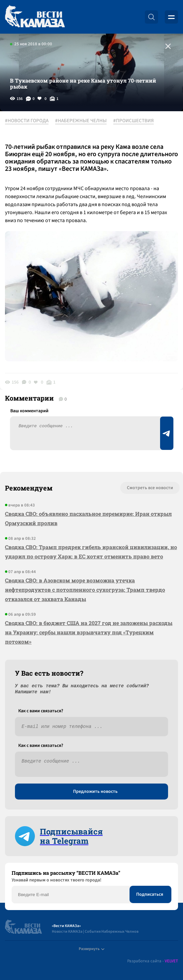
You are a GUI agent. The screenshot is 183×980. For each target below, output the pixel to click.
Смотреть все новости (150, 488)
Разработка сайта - (153, 961)
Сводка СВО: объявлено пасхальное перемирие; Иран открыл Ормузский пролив (88, 518)
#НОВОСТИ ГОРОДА (27, 121)
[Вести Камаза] (35, 17)
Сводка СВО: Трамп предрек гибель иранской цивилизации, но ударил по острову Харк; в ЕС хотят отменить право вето (91, 552)
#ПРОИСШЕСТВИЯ (134, 121)
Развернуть (91, 949)
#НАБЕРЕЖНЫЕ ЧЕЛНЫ (81, 121)
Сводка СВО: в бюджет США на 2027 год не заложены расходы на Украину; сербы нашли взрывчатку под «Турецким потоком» (89, 632)
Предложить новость (95, 792)
